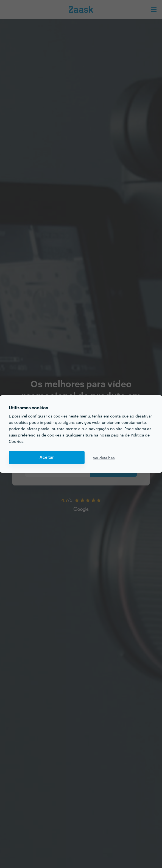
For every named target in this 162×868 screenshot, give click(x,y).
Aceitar (47, 458)
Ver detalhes (104, 458)
